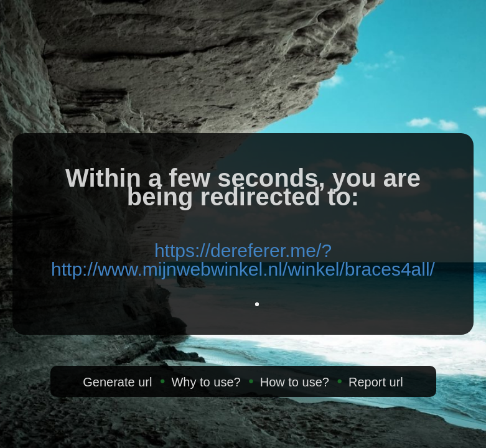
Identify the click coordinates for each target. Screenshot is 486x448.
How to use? (295, 382)
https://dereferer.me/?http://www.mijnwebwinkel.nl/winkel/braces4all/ (243, 260)
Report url (376, 382)
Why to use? (206, 382)
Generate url (117, 382)
